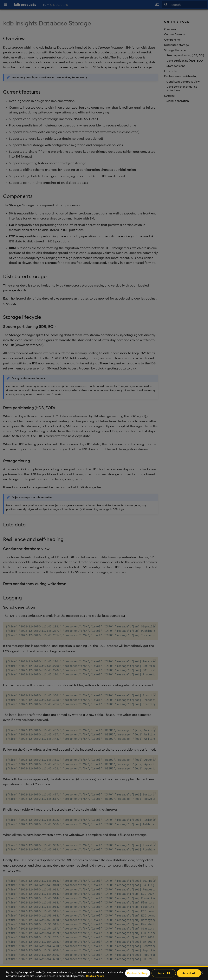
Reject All (164, 973)
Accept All (189, 973)
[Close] (202, 973)
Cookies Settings (138, 973)
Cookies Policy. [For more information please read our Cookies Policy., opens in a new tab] (95, 976)
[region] (104, 973)
